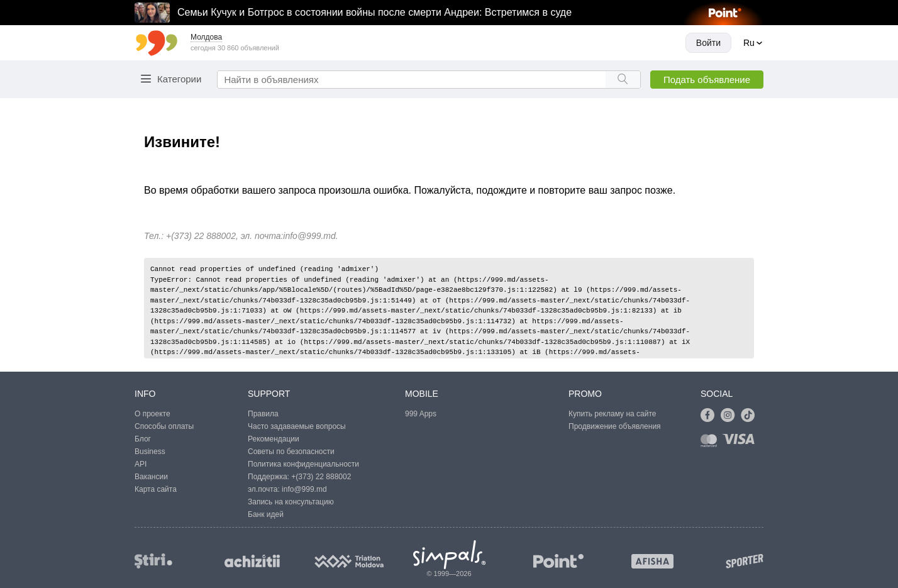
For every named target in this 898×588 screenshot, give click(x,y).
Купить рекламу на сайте (612, 414)
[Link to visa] (741, 443)
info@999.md (309, 236)
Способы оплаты (164, 426)
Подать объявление (707, 80)
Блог (143, 439)
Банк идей (266, 514)
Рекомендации (274, 439)
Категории (179, 79)
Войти (708, 43)
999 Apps (421, 414)
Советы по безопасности (291, 452)
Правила (263, 414)
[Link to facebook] (711, 416)
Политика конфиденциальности (303, 464)
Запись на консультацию (291, 502)
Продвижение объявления (615, 426)
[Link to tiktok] (751, 416)
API (141, 464)
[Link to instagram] (731, 416)
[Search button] (623, 80)
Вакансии (151, 477)
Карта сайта (156, 489)
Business (150, 452)
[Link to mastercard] (711, 443)
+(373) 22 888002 (321, 477)
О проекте (152, 414)
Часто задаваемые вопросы (297, 426)
